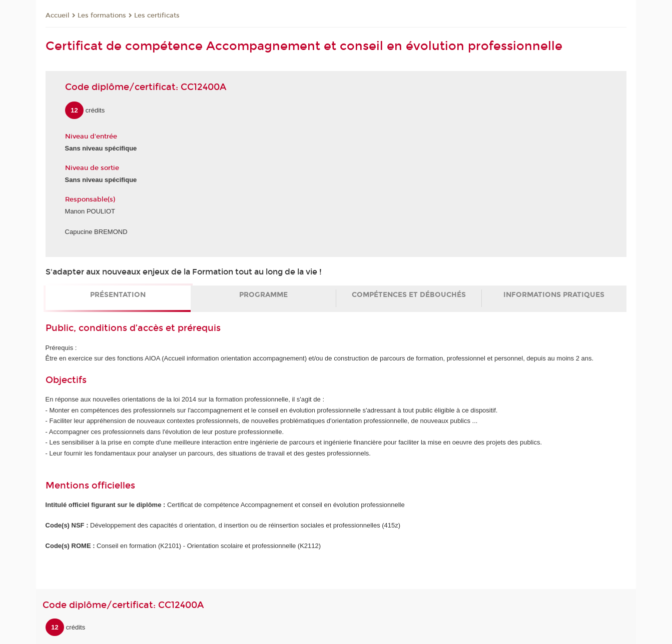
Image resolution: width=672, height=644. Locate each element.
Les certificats (157, 15)
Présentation (118, 295)
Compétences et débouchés (409, 295)
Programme (263, 295)
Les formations (102, 15)
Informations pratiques (554, 295)
